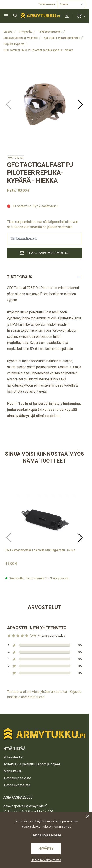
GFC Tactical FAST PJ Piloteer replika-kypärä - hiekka (38, 50)
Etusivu (8, 32)
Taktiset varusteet (50, 32)
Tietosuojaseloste (17, 778)
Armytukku (25, 32)
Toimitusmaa (47, 4)
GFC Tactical (16, 158)
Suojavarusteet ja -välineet (21, 38)
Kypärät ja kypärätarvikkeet (62, 38)
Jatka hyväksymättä (46, 860)
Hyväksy (46, 849)
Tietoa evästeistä (17, 785)
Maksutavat (12, 771)
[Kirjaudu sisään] (67, 16)
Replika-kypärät (14, 44)
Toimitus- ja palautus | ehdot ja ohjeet (32, 764)
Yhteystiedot (13, 757)
